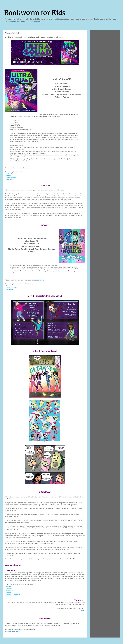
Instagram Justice (12, 596)
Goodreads (26, 168)
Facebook (9, 588)
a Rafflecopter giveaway (13, 631)
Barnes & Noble (11, 178)
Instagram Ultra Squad (13, 594)
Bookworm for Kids (35, 13)
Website (9, 586)
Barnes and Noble (12, 288)
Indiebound (10, 180)
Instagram (9, 592)
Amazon (9, 176)
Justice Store (10, 174)
